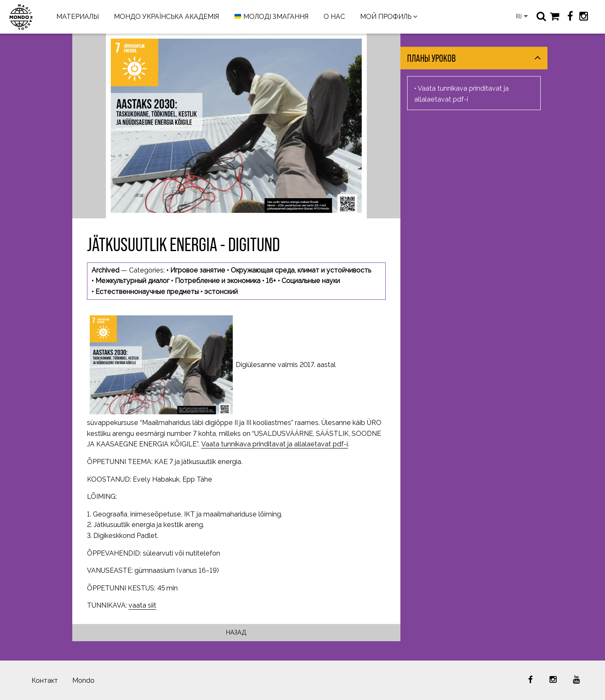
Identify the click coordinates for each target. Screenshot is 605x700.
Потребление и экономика (218, 281)
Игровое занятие (198, 270)
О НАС (334, 17)
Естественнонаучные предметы (147, 292)
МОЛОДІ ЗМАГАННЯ (271, 17)
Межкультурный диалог (132, 281)
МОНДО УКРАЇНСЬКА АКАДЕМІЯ (166, 17)
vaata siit (142, 605)
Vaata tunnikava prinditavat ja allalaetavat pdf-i (275, 444)
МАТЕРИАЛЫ (78, 17)
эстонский (221, 292)
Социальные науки (311, 281)
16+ (271, 281)
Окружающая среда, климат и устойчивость (301, 270)
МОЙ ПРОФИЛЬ (386, 17)
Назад (236, 632)
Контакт (45, 680)
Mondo (83, 680)
